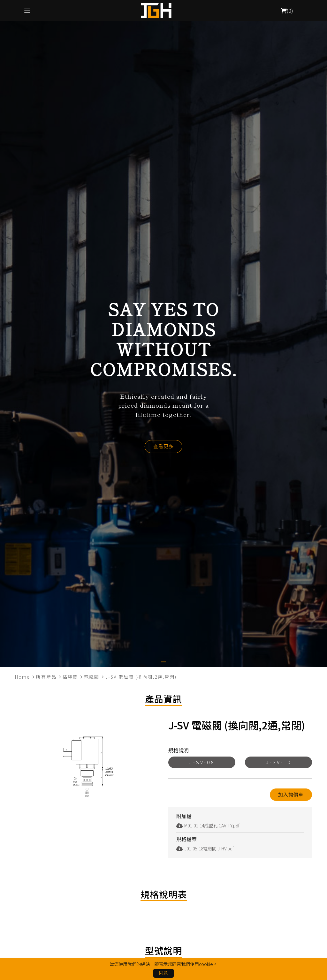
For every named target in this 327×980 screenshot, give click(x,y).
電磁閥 (92, 677)
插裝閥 (70, 677)
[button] (163, 662)
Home (23, 677)
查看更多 (163, 446)
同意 (163, 973)
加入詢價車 (291, 794)
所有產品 (46, 677)
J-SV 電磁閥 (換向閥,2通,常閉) (141, 677)
